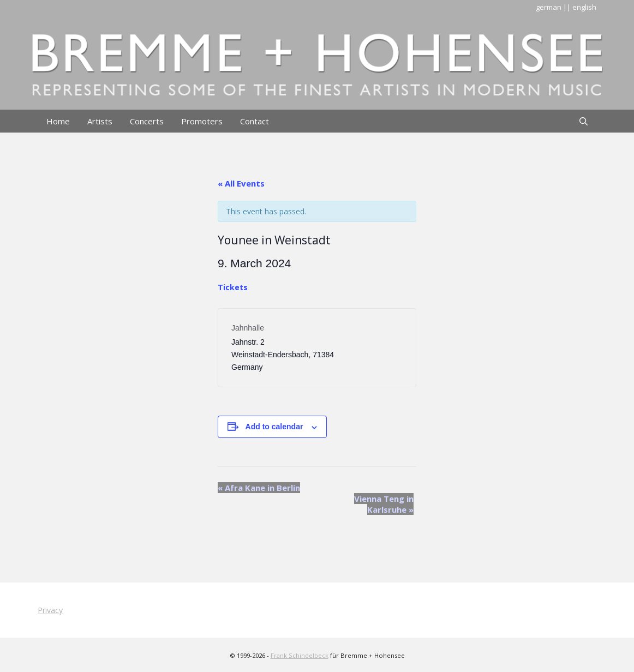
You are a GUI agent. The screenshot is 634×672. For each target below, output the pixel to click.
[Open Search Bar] (584, 121)
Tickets (233, 287)
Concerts (147, 121)
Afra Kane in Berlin (259, 488)
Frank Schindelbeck (300, 655)
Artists (100, 121)
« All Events (241, 183)
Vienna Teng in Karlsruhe (384, 504)
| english (582, 7)
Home (58, 121)
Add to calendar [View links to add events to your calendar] (274, 427)
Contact (255, 121)
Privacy (50, 610)
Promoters (202, 121)
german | (551, 7)
